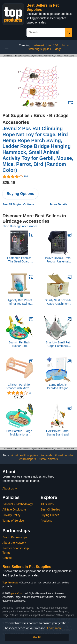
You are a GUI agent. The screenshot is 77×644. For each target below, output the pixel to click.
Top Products (11, 583)
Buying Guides (50, 515)
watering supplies (40, 49)
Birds (39, 115)
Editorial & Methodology (18, 504)
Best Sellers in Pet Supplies (27, 567)
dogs (58, 49)
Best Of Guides (50, 509)
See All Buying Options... (20, 204)
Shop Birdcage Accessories (20, 226)
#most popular (64, 455)
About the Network (14, 543)
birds (66, 45)
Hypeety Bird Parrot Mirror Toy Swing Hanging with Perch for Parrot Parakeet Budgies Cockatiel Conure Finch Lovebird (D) (19, 302)
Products (46, 521)
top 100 (53, 45)
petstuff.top (17, 593)
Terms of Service (13, 521)
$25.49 (9, 183)
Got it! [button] (37, 637)
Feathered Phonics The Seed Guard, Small (19, 260)
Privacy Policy (11, 515)
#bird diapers (28, 459)
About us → (10, 488)
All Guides (47, 504)
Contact (7, 558)
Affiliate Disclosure (14, 509)
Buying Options (20, 194)
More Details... (60, 204)
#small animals (48, 459)
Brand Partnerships (15, 537)
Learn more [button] (55, 628)
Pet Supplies (16, 115)
